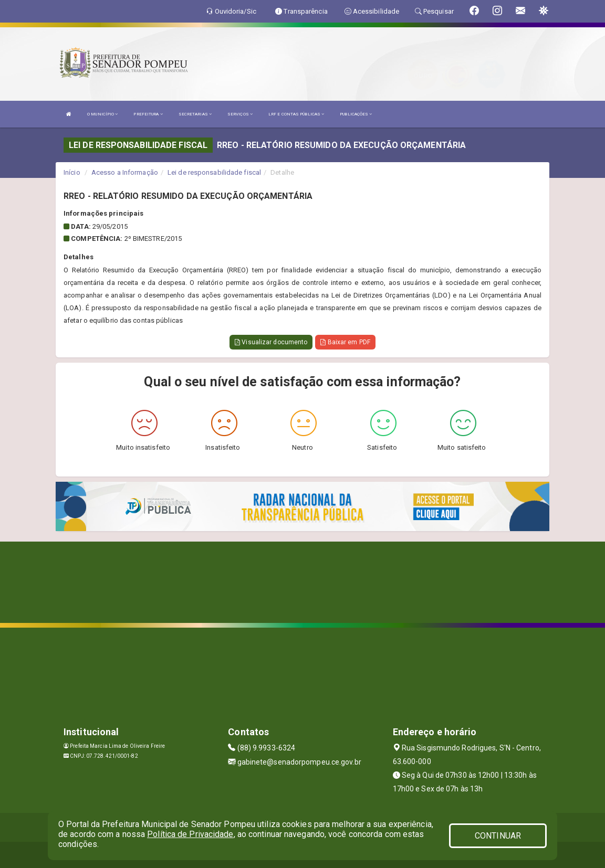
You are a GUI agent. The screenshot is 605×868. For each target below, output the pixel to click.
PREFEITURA (148, 114)
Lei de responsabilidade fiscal (214, 172)
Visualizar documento (271, 342)
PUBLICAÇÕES (356, 114)
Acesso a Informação (125, 172)
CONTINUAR (498, 836)
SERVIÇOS (240, 114)
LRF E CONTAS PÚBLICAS (296, 114)
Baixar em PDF (345, 342)
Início (72, 172)
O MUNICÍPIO (102, 114)
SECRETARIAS (195, 114)
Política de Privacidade (190, 834)
